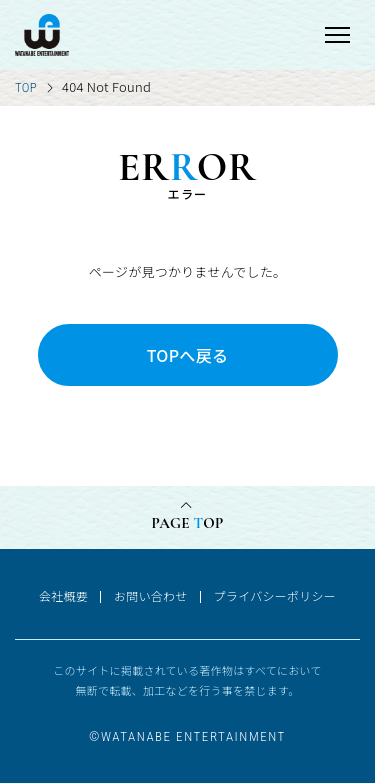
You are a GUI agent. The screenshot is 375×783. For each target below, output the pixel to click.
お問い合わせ (151, 595)
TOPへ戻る (188, 355)
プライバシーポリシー (275, 595)
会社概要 (63, 595)
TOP (26, 87)
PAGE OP (188, 523)
